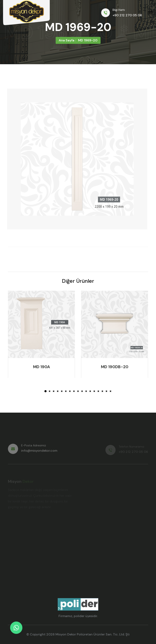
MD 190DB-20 (115, 368)
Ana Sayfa (67, 40)
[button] (45, 391)
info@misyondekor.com (39, 452)
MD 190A (42, 368)
